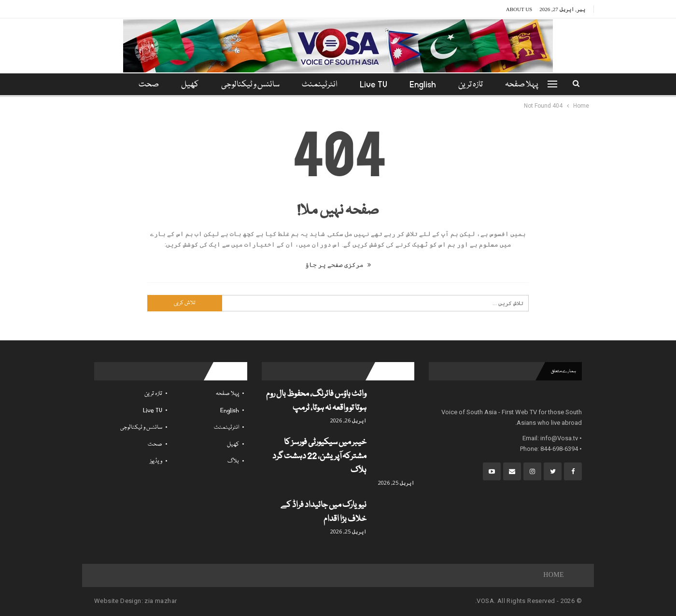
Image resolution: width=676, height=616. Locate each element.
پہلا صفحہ (527, 85)
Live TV (375, 85)
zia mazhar (161, 601)
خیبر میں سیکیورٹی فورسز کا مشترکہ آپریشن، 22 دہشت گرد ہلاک (319, 456)
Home (554, 575)
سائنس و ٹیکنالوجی (249, 85)
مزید (147, 85)
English (426, 85)
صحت (155, 444)
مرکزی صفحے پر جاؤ (338, 265)
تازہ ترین (475, 85)
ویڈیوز (156, 461)
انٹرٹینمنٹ (320, 85)
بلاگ (233, 461)
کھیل (187, 85)
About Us (519, 9)
